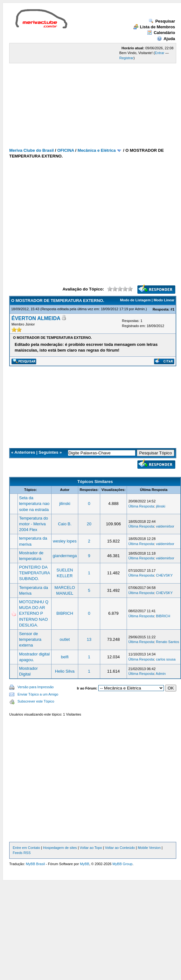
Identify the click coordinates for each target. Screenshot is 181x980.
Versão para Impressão (36, 687)
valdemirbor (165, 526)
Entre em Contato (26, 848)
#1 (172, 309)
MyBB (84, 864)
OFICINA (66, 150)
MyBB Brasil (35, 864)
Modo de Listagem (135, 300)
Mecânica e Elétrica (97, 150)
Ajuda (166, 39)
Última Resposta (141, 506)
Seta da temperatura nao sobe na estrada (34, 504)
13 (89, 639)
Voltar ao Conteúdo (120, 848)
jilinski (65, 504)
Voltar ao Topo (91, 848)
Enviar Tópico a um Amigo (38, 694)
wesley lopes (65, 541)
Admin (140, 309)
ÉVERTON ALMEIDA (36, 318)
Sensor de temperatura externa (30, 639)
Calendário (161, 33)
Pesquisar (162, 21)
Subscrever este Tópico (36, 701)
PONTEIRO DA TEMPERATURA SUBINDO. (35, 573)
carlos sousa (166, 659)
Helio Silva (65, 671)
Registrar (126, 58)
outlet (65, 639)
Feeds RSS (22, 853)
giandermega (65, 556)
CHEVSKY (164, 575)
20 (89, 524)
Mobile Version (149, 848)
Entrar (160, 53)
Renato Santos (167, 642)
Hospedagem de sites (60, 848)
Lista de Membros (154, 27)
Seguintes (48, 452)
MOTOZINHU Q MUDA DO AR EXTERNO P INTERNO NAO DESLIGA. (34, 613)
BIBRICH (65, 613)
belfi (65, 657)
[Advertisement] (60, 88)
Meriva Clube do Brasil (31, 150)
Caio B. (65, 524)
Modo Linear (164, 300)
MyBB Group (122, 864)
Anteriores (25, 452)
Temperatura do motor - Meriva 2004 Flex (34, 524)
